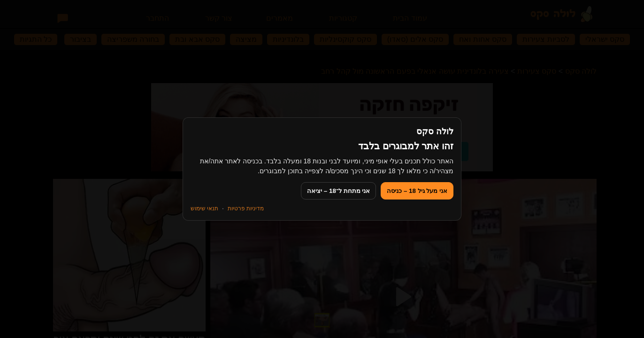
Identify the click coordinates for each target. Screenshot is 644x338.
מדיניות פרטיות (246, 208)
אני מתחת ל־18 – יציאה (338, 191)
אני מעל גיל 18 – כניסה (417, 191)
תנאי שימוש (204, 208)
